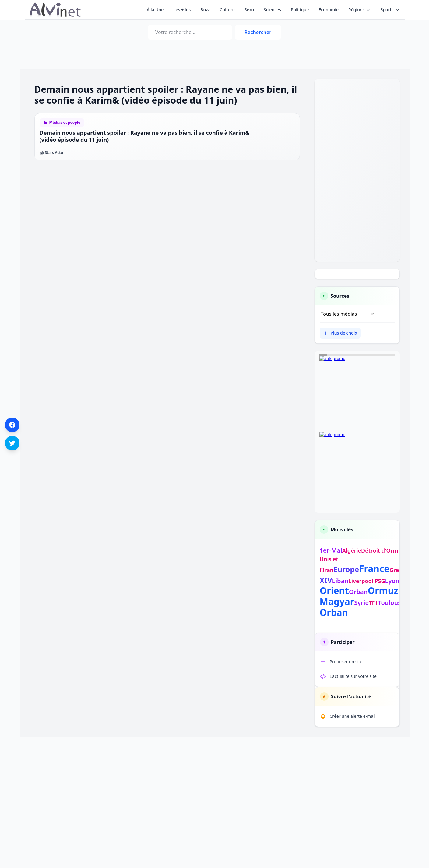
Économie (329, 10)
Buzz (205, 10)
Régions (359, 10)
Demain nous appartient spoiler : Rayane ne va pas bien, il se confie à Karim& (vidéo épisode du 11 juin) (145, 136)
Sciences (272, 10)
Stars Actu (51, 153)
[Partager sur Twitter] (12, 443)
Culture (227, 10)
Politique (300, 10)
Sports (390, 10)
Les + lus (182, 10)
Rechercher (258, 32)
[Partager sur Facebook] (12, 425)
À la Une (155, 10)
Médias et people (65, 123)
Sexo (249, 10)
